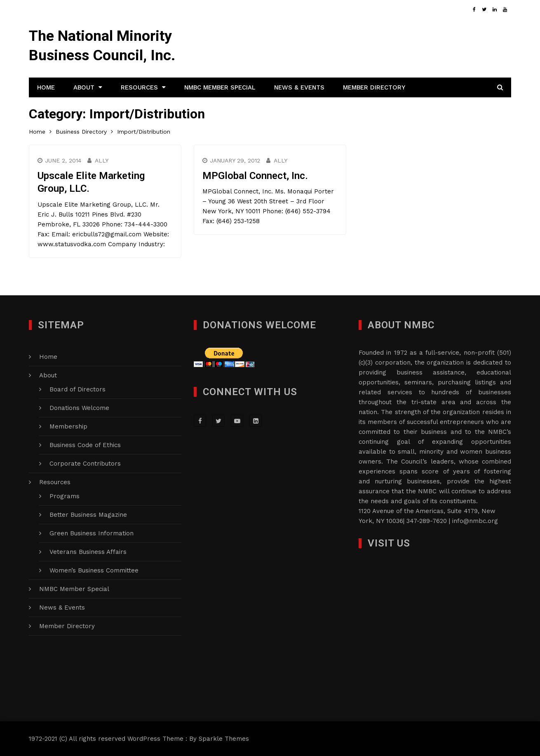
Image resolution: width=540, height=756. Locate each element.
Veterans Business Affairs (88, 552)
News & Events (299, 87)
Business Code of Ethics (85, 445)
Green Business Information (92, 533)
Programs (65, 496)
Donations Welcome (79, 408)
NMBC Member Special (220, 87)
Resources (139, 87)
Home (46, 87)
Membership (68, 426)
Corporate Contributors (85, 464)
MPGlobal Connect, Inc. (255, 176)
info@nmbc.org (475, 521)
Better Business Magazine (88, 515)
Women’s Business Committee (94, 570)
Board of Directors (77, 389)
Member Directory (374, 87)
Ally (102, 160)
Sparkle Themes (224, 739)
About (84, 87)
